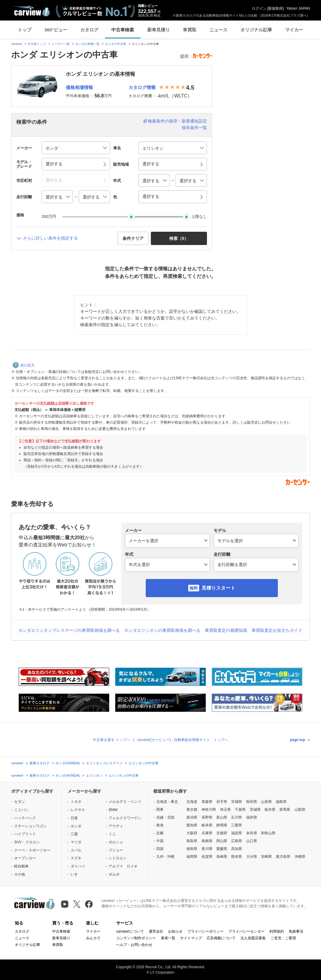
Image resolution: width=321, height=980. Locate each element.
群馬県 (285, 810)
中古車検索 (123, 30)
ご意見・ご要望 (283, 938)
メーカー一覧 (61, 44)
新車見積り (159, 30)
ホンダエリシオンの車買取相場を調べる (162, 630)
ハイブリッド (25, 834)
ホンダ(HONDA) (68, 763)
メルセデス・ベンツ (125, 802)
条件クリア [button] (133, 238)
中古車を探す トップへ (111, 740)
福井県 (252, 817)
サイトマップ (191, 938)
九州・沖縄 (165, 857)
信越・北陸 (165, 817)
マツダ (76, 842)
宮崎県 (266, 857)
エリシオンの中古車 (143, 763)
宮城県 (237, 802)
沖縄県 (300, 857)
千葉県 (240, 810)
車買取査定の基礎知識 (226, 630)
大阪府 (192, 833)
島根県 (207, 841)
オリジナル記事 (256, 30)
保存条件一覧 (194, 128)
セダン (20, 802)
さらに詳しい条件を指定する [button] (50, 238)
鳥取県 (192, 841)
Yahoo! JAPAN (298, 8)
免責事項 (296, 931)
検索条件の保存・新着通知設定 (177, 121)
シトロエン (118, 858)
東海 (160, 825)
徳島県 (192, 849)
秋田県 (252, 802)
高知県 (237, 849)
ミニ (112, 834)
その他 (20, 874)
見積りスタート (218, 588)
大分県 (252, 857)
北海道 (192, 802)
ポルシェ (116, 842)
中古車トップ (37, 44)
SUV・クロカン (27, 842)
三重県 (237, 825)
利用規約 (277, 931)
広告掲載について (221, 938)
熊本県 (237, 857)
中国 (160, 841)
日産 (74, 818)
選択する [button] (54, 164)
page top (297, 740)
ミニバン (21, 810)
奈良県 (252, 833)
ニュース (218, 30)
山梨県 (300, 810)
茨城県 (255, 810)
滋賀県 (237, 833)
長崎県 (222, 857)
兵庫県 (207, 833)
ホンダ (76, 826)
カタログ (89, 30)
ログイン (259, 8)
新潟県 (192, 817)
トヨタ (76, 802)
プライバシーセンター (246, 931)
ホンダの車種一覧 (87, 44)
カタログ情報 (142, 87)
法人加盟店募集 (253, 938)
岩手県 (222, 802)
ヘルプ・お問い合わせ (134, 945)
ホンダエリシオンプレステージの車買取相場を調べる (69, 630)
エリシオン (94, 775)
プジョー (116, 850)
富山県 (222, 817)
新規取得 (275, 8)
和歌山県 (268, 833)
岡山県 (222, 841)
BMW (113, 810)
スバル (76, 850)
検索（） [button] (179, 238)
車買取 (190, 30)
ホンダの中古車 (116, 44)
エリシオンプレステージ (104, 763)
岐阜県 (207, 825)
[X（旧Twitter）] (77, 904)
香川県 (207, 849)
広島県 (237, 841)
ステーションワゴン (30, 826)
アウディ (116, 826)
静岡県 (222, 825)
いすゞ (76, 874)
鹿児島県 (283, 857)
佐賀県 (207, 857)
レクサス (78, 810)
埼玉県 (225, 810)
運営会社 (156, 931)
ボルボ (114, 874)
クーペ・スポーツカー (32, 850)
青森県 (207, 802)
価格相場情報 (79, 87)
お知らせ (175, 931)
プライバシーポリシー (205, 931)
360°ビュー (56, 30)
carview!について (130, 931)
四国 (160, 849)
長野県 (207, 817)
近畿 (160, 833)
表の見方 (24, 365)
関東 (160, 810)
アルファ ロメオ (123, 866)
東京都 (192, 810)
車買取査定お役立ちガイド (277, 630)
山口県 (252, 841)
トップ (25, 30)
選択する (151, 196)
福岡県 (192, 857)
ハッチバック (25, 818)
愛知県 (192, 825)
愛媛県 (222, 849)
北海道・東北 (167, 802)
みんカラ (93, 938)
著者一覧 (168, 938)
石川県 (237, 817)
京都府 (222, 833)
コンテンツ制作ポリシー (136, 938)
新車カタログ (40, 763)
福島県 (281, 802)
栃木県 (270, 810)
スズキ (76, 858)
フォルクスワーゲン (125, 818)
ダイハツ (78, 866)
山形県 (266, 802)
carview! (17, 44)
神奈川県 (209, 810)
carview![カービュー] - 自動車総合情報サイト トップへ (183, 740)
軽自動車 (21, 866)
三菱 (74, 834)
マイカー (294, 30)
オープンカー (25, 858)
